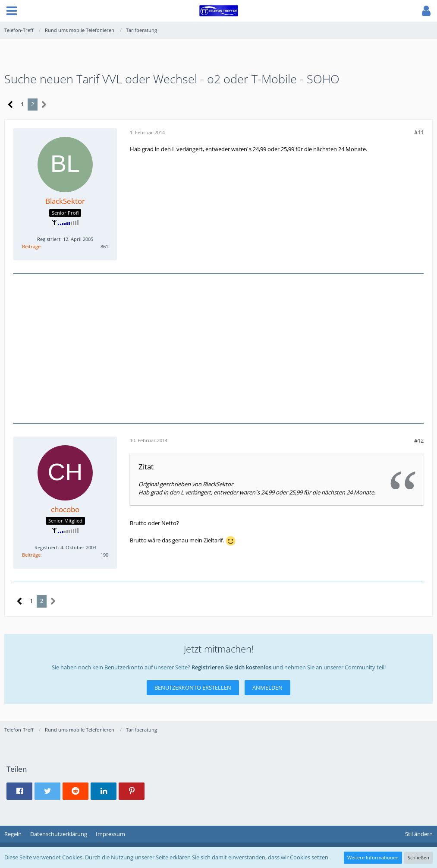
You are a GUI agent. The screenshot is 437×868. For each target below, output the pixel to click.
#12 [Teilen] (419, 440)
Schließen (418, 857)
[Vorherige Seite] (11, 105)
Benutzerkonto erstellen (193, 687)
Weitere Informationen (373, 857)
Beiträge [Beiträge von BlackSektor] (31, 246)
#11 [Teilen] (419, 132)
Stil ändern (419, 834)
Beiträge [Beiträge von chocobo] (31, 555)
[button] (12, 11)
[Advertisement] (219, 347)
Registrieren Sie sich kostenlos (231, 667)
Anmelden (267, 687)
